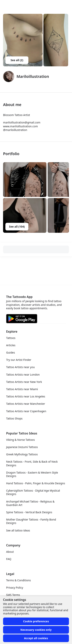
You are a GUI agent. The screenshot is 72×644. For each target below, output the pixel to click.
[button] (25, 180)
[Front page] (5, 5)
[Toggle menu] (65, 5)
